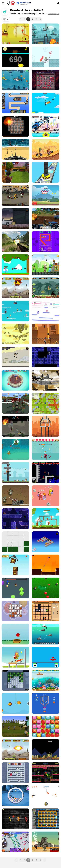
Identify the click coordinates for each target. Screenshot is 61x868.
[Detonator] (46, 542)
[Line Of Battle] (46, 657)
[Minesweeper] (16, 680)
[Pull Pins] (46, 703)
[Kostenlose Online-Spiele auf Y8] (11, 3)
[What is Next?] (46, 842)
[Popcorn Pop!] (46, 449)
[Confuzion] (16, 126)
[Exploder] (46, 80)
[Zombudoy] (16, 726)
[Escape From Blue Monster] (16, 588)
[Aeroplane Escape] (46, 103)
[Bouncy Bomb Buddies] (46, 311)
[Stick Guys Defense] (16, 842)
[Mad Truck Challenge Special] (46, 149)
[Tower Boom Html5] (46, 426)
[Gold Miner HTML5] (16, 57)
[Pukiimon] (46, 196)
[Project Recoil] (16, 519)
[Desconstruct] (16, 542)
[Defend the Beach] (16, 149)
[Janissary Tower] (16, 472)
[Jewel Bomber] (16, 796)
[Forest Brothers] (46, 288)
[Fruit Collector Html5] (16, 634)
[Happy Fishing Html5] (16, 703)
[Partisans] (16, 242)
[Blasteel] (16, 334)
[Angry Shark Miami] (46, 126)
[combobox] (6, 19)
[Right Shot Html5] (46, 265)
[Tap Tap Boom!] (46, 242)
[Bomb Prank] (46, 496)
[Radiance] (46, 773)
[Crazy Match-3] (46, 726)
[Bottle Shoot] (46, 796)
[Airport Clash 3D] (16, 172)
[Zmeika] (46, 588)
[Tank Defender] (16, 288)
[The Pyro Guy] (16, 219)
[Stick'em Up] (16, 357)
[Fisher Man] (46, 680)
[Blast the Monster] (16, 657)
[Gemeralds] (46, 611)
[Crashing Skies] (16, 103)
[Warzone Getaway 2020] (46, 219)
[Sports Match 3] (16, 611)
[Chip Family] (46, 519)
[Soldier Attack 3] (16, 449)
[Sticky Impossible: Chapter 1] (46, 565)
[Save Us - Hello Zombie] (46, 57)
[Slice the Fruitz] (16, 819)
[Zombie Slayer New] (16, 196)
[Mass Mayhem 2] (46, 380)
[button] (53, 14)
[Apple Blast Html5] (16, 265)
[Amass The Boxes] (16, 565)
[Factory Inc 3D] (46, 172)
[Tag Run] (16, 311)
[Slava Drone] (46, 750)
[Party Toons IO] (16, 380)
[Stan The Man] (46, 34)
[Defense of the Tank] (16, 750)
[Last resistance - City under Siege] (16, 403)
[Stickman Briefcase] (46, 334)
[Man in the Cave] (46, 357)
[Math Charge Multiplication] (46, 634)
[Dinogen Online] (16, 426)
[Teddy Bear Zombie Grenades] (16, 496)
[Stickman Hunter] (16, 34)
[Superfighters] (46, 472)
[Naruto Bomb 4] (46, 819)
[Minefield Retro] (16, 773)
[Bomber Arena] (46, 403)
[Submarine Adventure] (16, 80)
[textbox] (6, 19)
